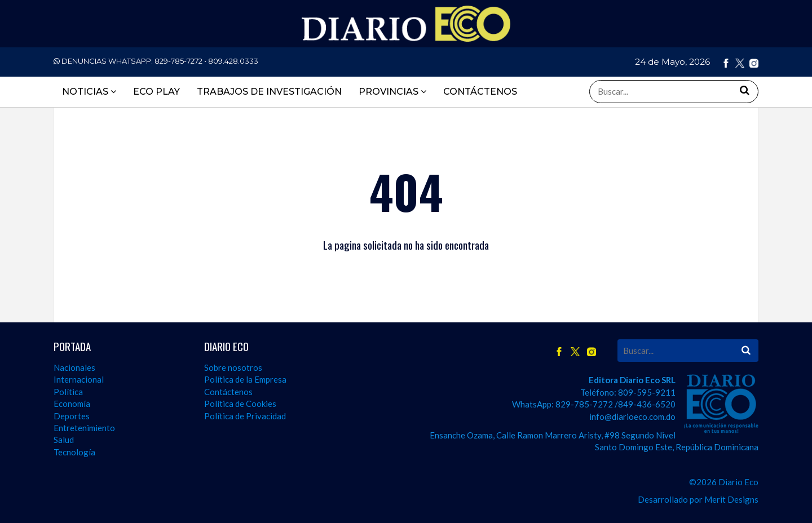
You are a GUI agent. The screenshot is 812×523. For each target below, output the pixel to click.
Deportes (72, 416)
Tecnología (74, 452)
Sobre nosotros (233, 367)
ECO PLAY (156, 92)
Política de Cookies (240, 404)
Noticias (89, 92)
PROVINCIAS (392, 92)
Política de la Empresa (245, 379)
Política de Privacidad (245, 416)
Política (68, 392)
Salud (64, 440)
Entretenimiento (84, 428)
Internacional (79, 379)
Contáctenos (228, 392)
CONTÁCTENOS (480, 92)
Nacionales (74, 367)
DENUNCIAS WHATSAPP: (156, 61)
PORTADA (72, 346)
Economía (72, 404)
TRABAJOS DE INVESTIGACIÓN (269, 92)
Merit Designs (731, 499)
